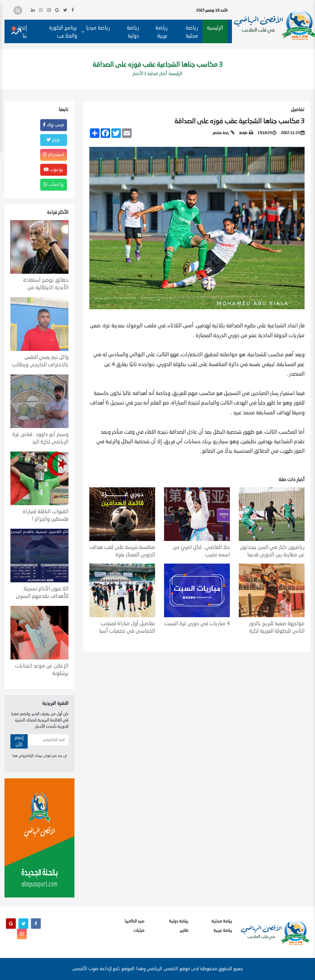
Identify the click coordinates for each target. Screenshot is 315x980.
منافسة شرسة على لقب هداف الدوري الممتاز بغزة (122, 551)
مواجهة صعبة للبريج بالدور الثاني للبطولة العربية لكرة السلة (277, 628)
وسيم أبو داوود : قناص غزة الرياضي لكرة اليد (40, 438)
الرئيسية (215, 28)
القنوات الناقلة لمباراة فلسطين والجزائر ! (46, 515)
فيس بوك (53, 125)
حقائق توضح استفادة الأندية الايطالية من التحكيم (46, 284)
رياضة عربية (162, 32)
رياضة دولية (133, 32)
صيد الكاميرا (135, 921)
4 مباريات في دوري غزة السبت (197, 624)
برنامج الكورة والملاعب (63, 32)
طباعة (246, 133)
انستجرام (53, 155)
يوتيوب (53, 169)
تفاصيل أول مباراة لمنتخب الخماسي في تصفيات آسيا (127, 627)
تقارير (184, 931)
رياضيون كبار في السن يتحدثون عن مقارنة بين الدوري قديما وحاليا (272, 551)
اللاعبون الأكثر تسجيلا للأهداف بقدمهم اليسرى (42, 593)
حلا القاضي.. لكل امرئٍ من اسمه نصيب (201, 551)
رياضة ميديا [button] (98, 28)
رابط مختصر (224, 133)
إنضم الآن (19, 741)
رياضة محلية (192, 32)
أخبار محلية (157, 74)
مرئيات (139, 931)
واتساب (53, 184)
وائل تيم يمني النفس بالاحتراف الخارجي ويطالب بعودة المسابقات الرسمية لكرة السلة (40, 361)
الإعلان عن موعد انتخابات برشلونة (42, 670)
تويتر (53, 140)
